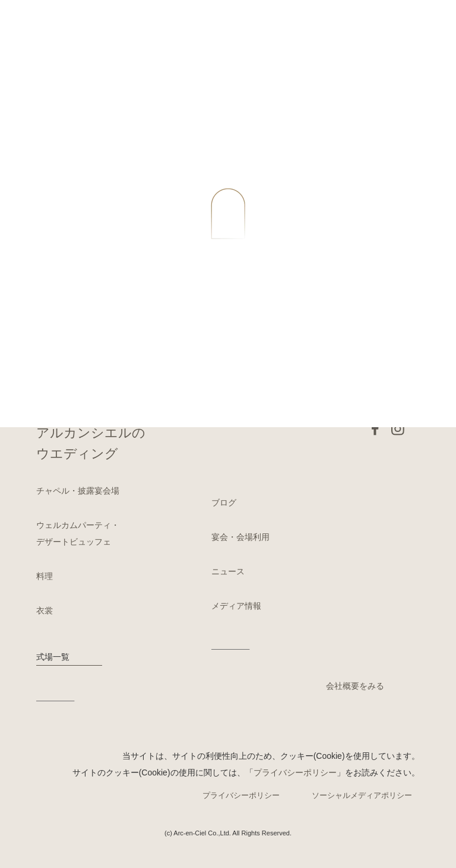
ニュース (228, 571)
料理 (45, 576)
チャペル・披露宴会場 (78, 491)
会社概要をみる (355, 686)
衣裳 (45, 611)
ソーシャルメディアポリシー (362, 795)
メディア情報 (236, 606)
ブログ (224, 503)
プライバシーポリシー (295, 772)
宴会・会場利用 (240, 537)
